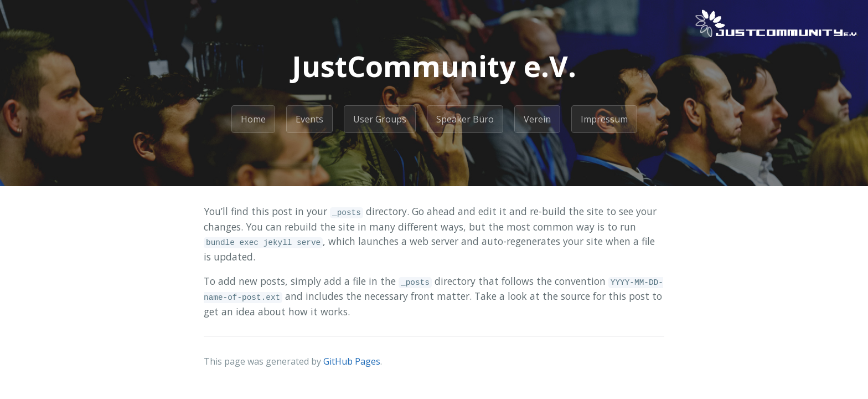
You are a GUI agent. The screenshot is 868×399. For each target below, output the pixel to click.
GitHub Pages (352, 361)
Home (253, 119)
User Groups (380, 119)
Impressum (604, 119)
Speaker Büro (465, 119)
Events (309, 119)
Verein (537, 119)
